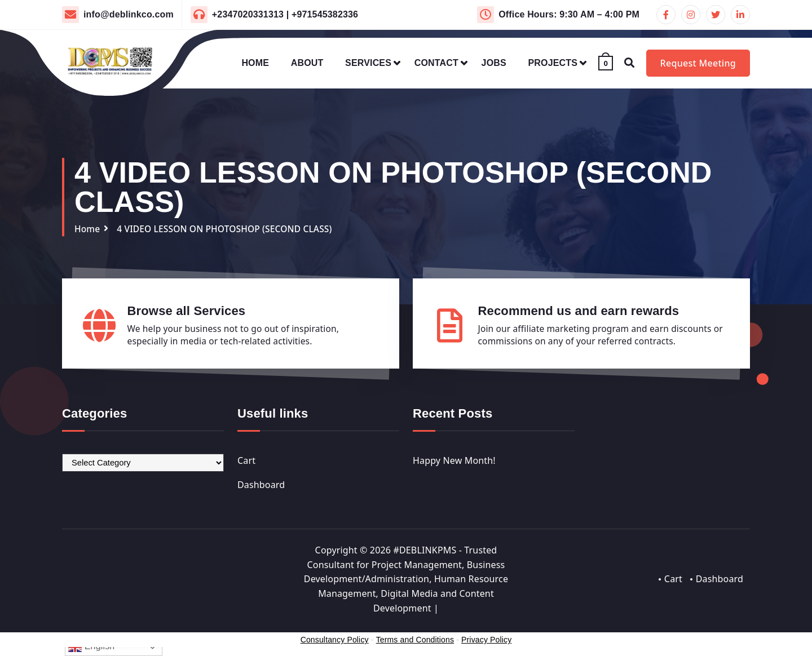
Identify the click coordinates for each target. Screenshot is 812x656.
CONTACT (436, 63)
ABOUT (307, 63)
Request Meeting (698, 63)
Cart (246, 460)
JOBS (494, 63)
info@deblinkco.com (129, 14)
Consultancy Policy (335, 640)
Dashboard (261, 485)
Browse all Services (187, 310)
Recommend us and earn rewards (579, 310)
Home (88, 229)
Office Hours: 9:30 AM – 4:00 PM (569, 14)
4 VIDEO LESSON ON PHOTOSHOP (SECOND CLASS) (229, 229)
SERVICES (368, 63)
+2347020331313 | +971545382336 (285, 14)
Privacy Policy (486, 640)
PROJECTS (553, 63)
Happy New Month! (454, 460)
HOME (255, 63)
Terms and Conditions (415, 640)
